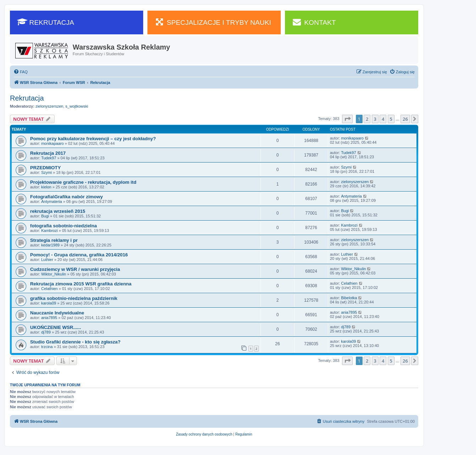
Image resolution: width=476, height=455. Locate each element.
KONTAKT (314, 22)
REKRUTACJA (46, 22)
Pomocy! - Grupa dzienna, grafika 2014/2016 (79, 255)
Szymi (46, 172)
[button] (347, 119)
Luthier (47, 260)
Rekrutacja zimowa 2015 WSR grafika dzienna (81, 284)
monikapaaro (52, 143)
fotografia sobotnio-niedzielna (63, 226)
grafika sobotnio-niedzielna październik (74, 298)
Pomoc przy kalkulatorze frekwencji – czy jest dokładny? (93, 139)
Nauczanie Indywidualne (57, 313)
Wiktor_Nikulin (54, 274)
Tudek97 (49, 158)
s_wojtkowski (77, 106)
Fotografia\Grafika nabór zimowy (66, 197)
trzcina (47, 347)
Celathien (49, 289)
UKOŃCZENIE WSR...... (56, 327)
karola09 (49, 303)
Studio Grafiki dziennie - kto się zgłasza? (75, 342)
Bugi (45, 216)
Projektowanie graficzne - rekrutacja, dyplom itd (83, 182)
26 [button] (405, 119)
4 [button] (383, 119)
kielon (46, 187)
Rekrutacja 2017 (48, 153)
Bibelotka (349, 298)
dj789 (46, 332)
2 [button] (367, 119)
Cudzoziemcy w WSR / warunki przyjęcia (75, 269)
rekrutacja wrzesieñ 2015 (58, 211)
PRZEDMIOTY (45, 168)
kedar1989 (50, 245)
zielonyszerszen (49, 106)
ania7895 (49, 318)
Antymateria (52, 201)
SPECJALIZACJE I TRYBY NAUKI (213, 22)
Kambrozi (49, 231)
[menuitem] (21, 72)
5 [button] (391, 119)
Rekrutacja (27, 98)
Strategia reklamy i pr (54, 240)
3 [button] (375, 119)
